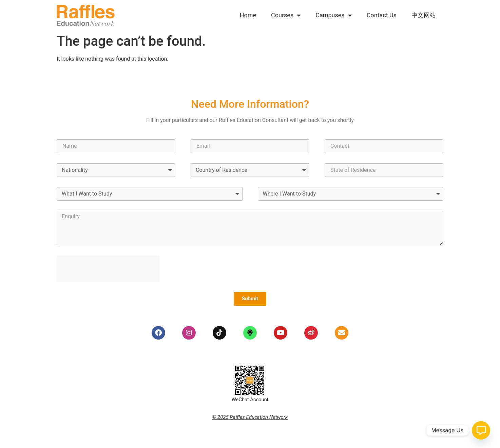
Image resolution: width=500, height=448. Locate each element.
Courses (286, 15)
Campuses (333, 15)
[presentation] (108, 269)
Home (248, 15)
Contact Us (382, 15)
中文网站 (424, 15)
